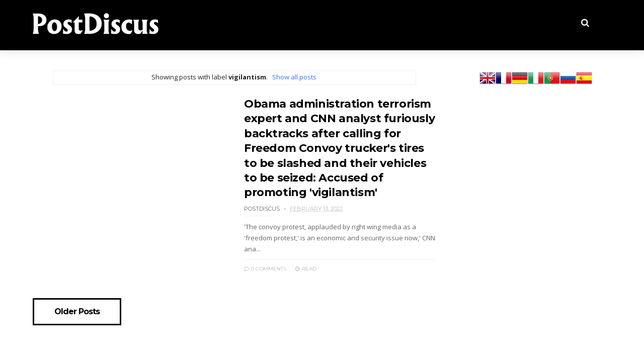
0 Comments (265, 269)
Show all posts (294, 77)
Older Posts (77, 312)
